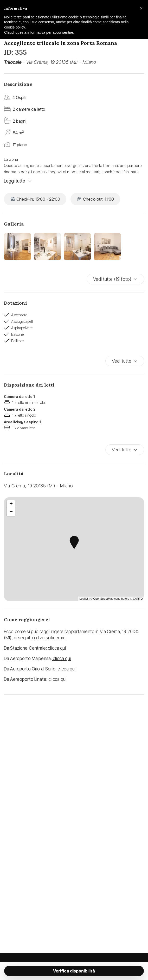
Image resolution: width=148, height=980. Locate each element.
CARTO (138, 599)
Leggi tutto (18, 181)
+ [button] (11, 504)
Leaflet (84, 599)
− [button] (11, 512)
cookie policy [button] (14, 27)
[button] (141, 8)
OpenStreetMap (103, 599)
